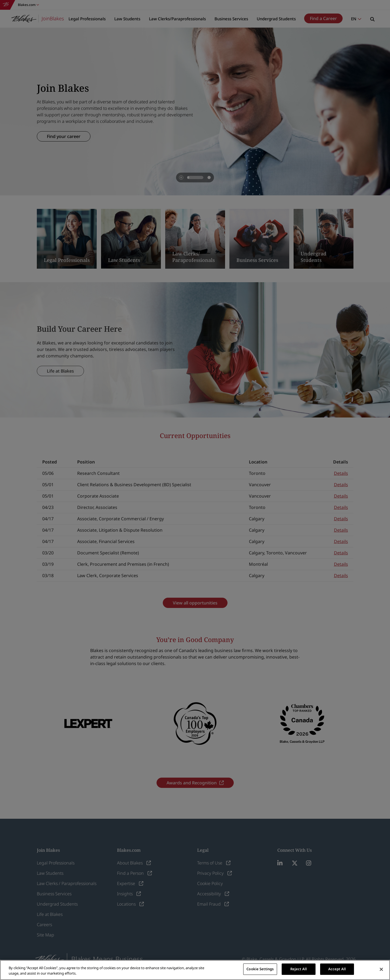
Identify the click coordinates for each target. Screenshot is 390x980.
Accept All (337, 969)
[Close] (381, 969)
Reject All (299, 969)
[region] (195, 970)
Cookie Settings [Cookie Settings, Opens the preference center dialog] (260, 969)
